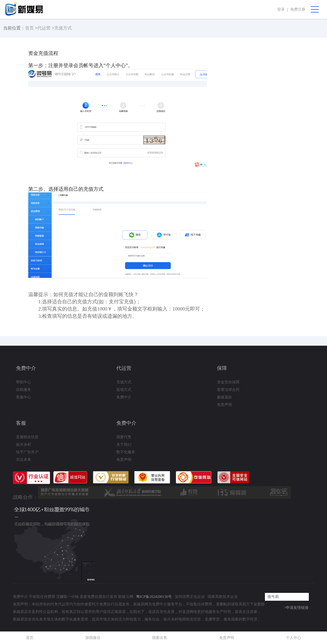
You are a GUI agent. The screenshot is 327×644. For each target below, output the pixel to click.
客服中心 (24, 397)
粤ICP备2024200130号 (154, 597)
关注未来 (24, 460)
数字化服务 (126, 452)
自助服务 (24, 390)
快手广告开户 (27, 452)
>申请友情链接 (296, 608)
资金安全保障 (228, 382)
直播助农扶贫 (27, 437)
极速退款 (224, 397)
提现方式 (124, 390)
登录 (281, 9)
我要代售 (124, 437)
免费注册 (298, 9)
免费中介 (124, 397)
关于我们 (124, 444)
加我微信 (93, 638)
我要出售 (160, 638)
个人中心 (293, 638)
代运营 (44, 28)
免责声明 (224, 405)
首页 (29, 28)
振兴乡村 (24, 444)
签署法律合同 (228, 390)
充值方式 (63, 28)
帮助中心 (24, 382)
